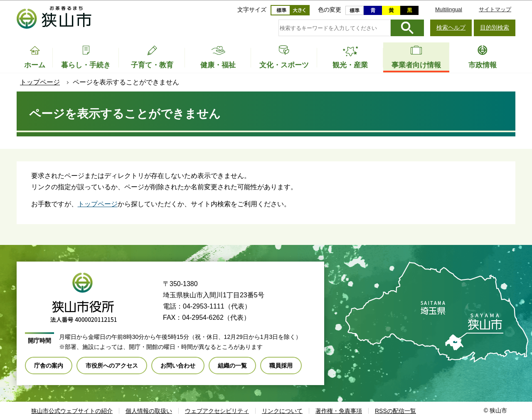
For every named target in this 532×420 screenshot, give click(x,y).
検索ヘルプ (451, 27)
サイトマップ (495, 9)
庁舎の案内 (49, 366)
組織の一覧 (232, 366)
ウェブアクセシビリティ (217, 411)
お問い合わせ (178, 366)
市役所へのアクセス (112, 366)
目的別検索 (495, 27)
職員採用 (281, 366)
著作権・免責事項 (339, 411)
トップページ (40, 82)
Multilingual (449, 9)
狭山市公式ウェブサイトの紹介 (72, 411)
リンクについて (282, 411)
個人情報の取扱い (149, 411)
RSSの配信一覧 (395, 411)
